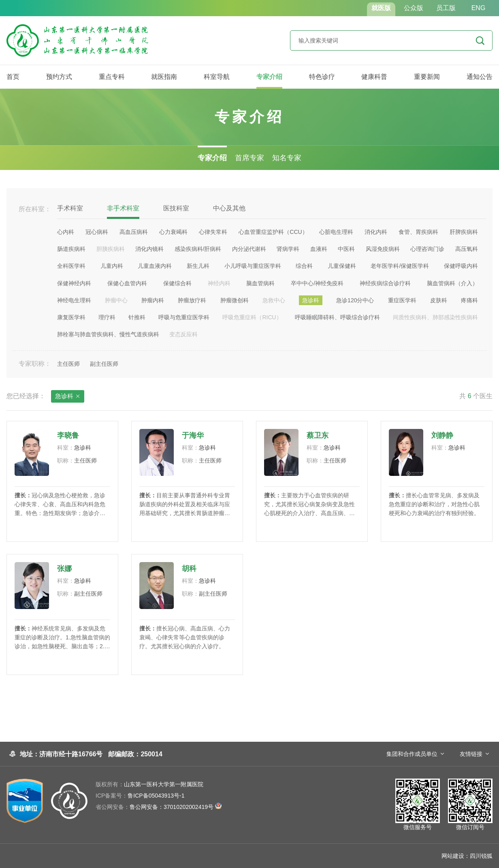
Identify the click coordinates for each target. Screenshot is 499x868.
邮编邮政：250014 (135, 754)
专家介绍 (269, 77)
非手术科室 (123, 208)
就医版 (381, 8)
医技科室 (176, 208)
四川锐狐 (481, 856)
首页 (13, 77)
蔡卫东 (318, 435)
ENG (479, 8)
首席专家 (249, 158)
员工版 (446, 8)
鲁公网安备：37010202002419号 (159, 807)
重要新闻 (427, 77)
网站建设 (453, 856)
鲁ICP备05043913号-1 (140, 796)
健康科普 (374, 77)
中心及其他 (229, 208)
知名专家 (287, 158)
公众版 (414, 8)
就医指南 (164, 77)
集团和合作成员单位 (412, 754)
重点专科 (112, 77)
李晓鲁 (68, 435)
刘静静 (442, 435)
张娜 (64, 569)
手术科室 (70, 208)
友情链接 (471, 754)
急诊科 (68, 397)
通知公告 (480, 77)
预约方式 (59, 77)
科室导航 (217, 77)
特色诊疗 (322, 77)
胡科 (189, 569)
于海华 (193, 435)
